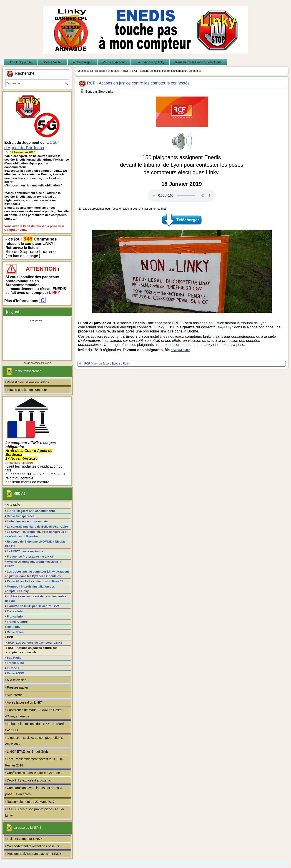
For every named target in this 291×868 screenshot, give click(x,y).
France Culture (17, 622)
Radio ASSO (15, 673)
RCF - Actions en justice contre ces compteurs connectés (32, 650)
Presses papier (17, 687)
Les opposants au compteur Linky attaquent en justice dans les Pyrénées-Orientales (37, 574)
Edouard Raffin (181, 350)
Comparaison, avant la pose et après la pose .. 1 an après (34, 791)
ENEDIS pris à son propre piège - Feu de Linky (35, 812)
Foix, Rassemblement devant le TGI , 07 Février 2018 (34, 762)
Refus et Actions (114, 62)
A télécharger (82, 62)
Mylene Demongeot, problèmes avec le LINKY (33, 564)
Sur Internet (15, 695)
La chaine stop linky (150, 62)
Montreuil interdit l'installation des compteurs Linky (30, 589)
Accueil (100, 71)
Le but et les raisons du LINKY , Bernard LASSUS (34, 727)
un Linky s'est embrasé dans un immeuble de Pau (36, 599)
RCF (10, 637)
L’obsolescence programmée (27, 521)
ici (38, 248)
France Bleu (15, 663)
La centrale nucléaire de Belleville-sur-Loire (37, 527)
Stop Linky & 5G (20, 62)
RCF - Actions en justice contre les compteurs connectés (138, 83)
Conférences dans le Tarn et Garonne (33, 773)
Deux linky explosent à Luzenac (29, 780)
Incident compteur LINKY (25, 839)
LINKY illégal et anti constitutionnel (32, 511)
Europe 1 (13, 668)
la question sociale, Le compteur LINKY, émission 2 (34, 741)
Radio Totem (16, 632)
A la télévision (17, 680)
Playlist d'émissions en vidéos (28, 382)
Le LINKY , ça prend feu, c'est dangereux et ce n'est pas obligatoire (36, 534)
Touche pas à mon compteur (27, 390)
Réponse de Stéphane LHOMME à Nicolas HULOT (35, 544)
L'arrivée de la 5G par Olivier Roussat (33, 606)
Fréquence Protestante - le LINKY (30, 557)
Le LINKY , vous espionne (25, 551)
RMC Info (13, 627)
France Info (15, 616)
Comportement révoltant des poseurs (33, 846)
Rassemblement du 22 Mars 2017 (31, 802)
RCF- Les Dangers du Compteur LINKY (35, 643)
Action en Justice (101, 364)
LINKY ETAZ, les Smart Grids (28, 751)
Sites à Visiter (52, 62)
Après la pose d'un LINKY (25, 702)
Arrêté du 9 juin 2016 (19, 463)
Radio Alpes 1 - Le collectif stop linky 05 (35, 581)
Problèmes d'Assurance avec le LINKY (34, 854)
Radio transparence (21, 516)
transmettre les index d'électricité (198, 62)
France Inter (15, 611)
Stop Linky (225, 327)
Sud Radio (14, 658)
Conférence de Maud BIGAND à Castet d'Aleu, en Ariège (34, 713)
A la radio (13, 505)
